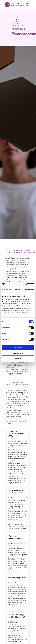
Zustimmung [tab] (6, 289)
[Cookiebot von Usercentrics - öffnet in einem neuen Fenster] (26, 284)
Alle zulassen (18, 348)
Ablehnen (18, 359)
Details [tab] (18, 289)
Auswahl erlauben (18, 353)
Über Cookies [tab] (29, 289)
